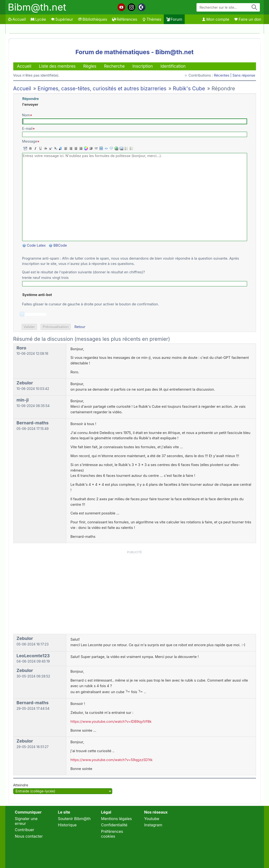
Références (125, 19)
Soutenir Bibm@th (74, 819)
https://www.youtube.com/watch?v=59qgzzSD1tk (112, 760)
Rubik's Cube (189, 88)
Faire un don (248, 19)
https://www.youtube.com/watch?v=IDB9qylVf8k (111, 722)
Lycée (38, 19)
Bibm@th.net (37, 7)
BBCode (61, 245)
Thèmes (152, 19)
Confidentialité (114, 825)
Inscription (143, 66)
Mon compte (216, 19)
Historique (67, 825)
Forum (174, 19)
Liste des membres (57, 66)
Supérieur (62, 19)
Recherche (114, 66)
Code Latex (36, 245)
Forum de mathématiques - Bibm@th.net (134, 52)
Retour (80, 327)
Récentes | (223, 75)
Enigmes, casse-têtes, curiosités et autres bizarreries (102, 88)
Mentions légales (117, 819)
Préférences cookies (112, 834)
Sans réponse (244, 75)
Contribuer (25, 830)
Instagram (153, 825)
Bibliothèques (93, 19)
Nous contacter (29, 836)
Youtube (152, 819)
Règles (90, 66)
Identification (173, 66)
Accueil (17, 19)
